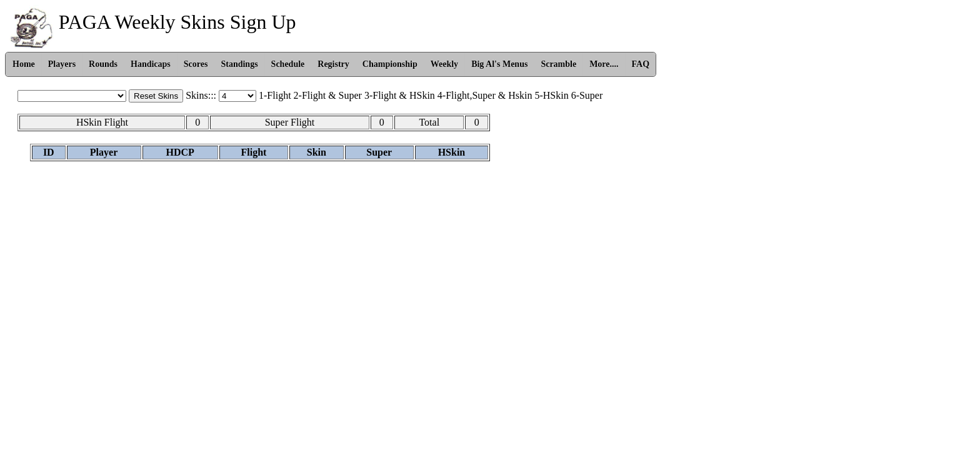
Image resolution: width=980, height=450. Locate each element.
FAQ (641, 64)
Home (24, 64)
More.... (604, 64)
